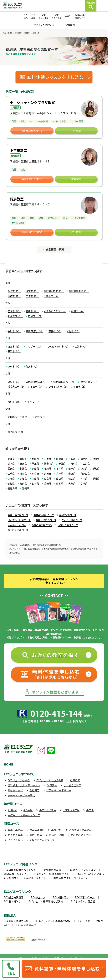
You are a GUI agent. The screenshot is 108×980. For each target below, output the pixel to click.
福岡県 (23, 484)
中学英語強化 (37, 830)
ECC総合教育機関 (14, 897)
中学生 (68, 16)
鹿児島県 (12, 488)
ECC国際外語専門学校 (16, 921)
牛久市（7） (32, 296)
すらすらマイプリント (83, 835)
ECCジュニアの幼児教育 (50, 780)
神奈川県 (49, 464)
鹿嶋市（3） (32, 311)
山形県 (60, 459)
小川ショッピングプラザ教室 (32, 103)
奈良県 (72, 474)
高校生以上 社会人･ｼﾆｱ (80, 16)
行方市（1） (32, 367)
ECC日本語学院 (12, 901)
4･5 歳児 (33, 16)
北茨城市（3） (15, 316)
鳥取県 (11, 479)
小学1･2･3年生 (48, 810)
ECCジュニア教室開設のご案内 (46, 901)
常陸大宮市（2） (16, 387)
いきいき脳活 (15, 840)
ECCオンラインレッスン (82, 870)
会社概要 (34, 790)
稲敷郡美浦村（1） (79, 291)
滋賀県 (23, 474)
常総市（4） (73, 331)
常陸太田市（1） (89, 382)
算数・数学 (36, 835)
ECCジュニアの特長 (44, 25)
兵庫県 (60, 474)
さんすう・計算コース (19, 520)
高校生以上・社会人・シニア (24, 815)
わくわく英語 (15, 835)
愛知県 (96, 469)
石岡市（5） (14, 291)
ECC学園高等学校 (26, 925)
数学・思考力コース (46, 520)
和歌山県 (85, 474)
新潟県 (23, 469)
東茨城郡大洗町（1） (37, 382)
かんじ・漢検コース (72, 520)
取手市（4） (14, 351)
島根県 (23, 479)
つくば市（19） (34, 347)
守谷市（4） (34, 402)
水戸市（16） (15, 402)
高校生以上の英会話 (80, 830)
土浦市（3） (81, 347)
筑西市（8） (14, 347)
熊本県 (60, 484)
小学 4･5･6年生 (57, 16)
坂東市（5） (14, 382)
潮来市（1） (32, 291)
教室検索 (75, 780)
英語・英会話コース (18, 515)
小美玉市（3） (51, 296)
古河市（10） (35, 316)
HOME (8, 764)
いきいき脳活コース (68, 525)
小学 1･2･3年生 (44, 16)
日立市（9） (37, 387)
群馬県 (23, 464)
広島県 (48, 479)
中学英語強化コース (44, 515)
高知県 (11, 484)
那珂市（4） (14, 367)
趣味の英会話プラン (42, 525)
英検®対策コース (68, 515)
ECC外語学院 (60, 897)
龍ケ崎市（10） (16, 432)
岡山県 (35, 479)
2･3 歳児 (26, 16)
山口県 (60, 479)
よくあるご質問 (72, 785)
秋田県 (35, 459)
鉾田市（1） (80, 387)
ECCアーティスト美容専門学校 (53, 921)
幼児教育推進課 (52, 870)
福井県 (60, 469)
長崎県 (48, 484)
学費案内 (70, 25)
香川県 (84, 479)
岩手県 (48, 459)
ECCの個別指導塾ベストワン (20, 870)
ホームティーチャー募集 (21, 795)
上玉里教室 (18, 151)
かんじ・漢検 (56, 835)
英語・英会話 (15, 830)
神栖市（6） (78, 311)
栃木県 (11, 464)
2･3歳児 (12, 810)
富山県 (35, 469)
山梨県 (86, 464)
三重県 (11, 474)
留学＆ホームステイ (15, 874)
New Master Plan (17, 525)
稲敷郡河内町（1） (54, 291)
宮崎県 (84, 484)
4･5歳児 (28, 810)
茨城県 (96, 459)
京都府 (35, 474)
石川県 (48, 469)
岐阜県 (72, 469)
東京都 (74, 464)
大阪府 (48, 474)
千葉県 (62, 464)
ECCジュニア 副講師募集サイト (51, 874)
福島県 (84, 459)
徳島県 (72, 479)
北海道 (11, 459)
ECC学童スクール (85, 897)
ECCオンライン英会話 (83, 901)
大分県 (72, 484)
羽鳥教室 (17, 199)
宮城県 (72, 459)
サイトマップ (15, 790)
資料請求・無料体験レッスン (24, 785)
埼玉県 (35, 464)
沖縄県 (26, 488)
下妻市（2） (55, 331)
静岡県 (84, 469)
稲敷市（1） (14, 296)
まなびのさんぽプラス (42, 840)
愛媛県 (96, 479)
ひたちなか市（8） (58, 387)
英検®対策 (57, 830)
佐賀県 (35, 484)
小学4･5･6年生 (71, 810)
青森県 (23, 459)
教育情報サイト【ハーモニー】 (71, 878)
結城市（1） (41, 417)
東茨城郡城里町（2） (64, 382)
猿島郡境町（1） (35, 331)
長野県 (11, 469)
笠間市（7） (14, 311)
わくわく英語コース (18, 530)
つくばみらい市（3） (59, 347)
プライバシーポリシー (59, 790)
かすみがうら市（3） (55, 311)
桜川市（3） (14, 331)
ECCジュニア (38, 897)
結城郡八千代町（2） (19, 417)
